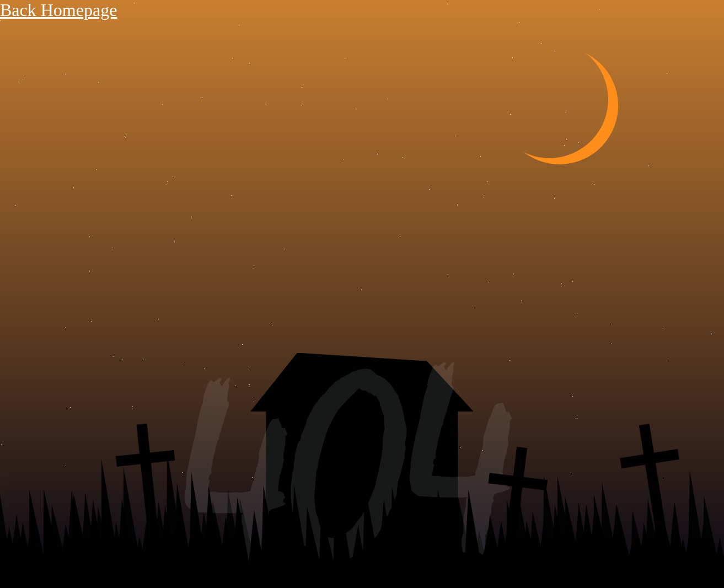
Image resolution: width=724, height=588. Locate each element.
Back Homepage (58, 10)
